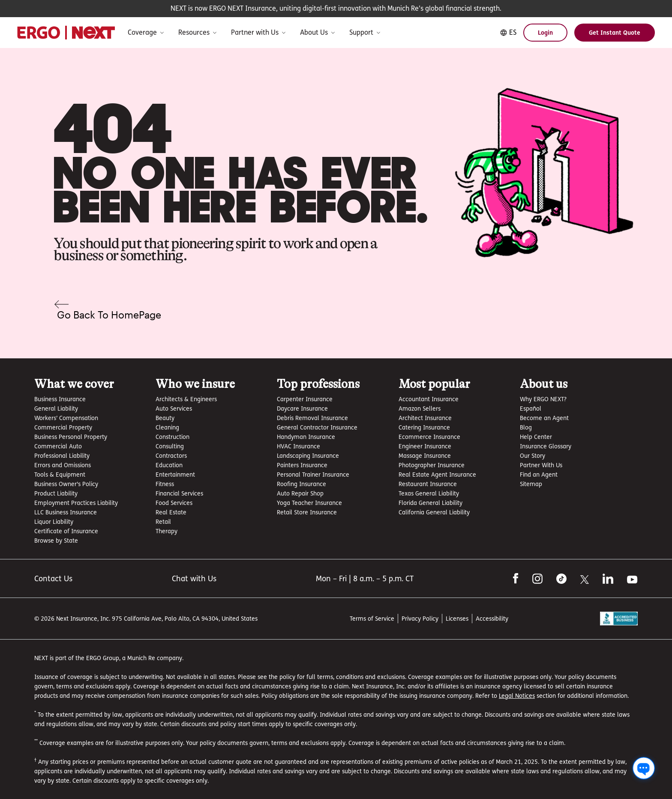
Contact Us (53, 578)
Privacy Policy (420, 618)
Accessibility (492, 618)
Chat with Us (194, 578)
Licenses (457, 618)
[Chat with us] (644, 768)
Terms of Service (372, 618)
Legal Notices (517, 695)
